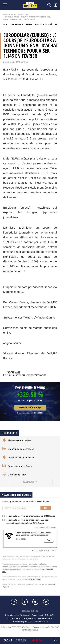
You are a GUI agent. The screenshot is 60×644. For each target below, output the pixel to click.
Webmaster (25, 615)
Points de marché (43, 25)
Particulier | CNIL (34, 579)
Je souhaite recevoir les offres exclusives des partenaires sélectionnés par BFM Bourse (25, 522)
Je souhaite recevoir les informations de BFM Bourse (30, 516)
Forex (5, 15)
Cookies (12, 618)
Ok (46, 508)
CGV (52, 615)
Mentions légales (24, 618)
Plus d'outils (30, 482)
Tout (5, 25)
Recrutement (37, 615)
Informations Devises (21, 25)
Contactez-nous (12, 615)
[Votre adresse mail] (20, 508)
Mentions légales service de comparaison (31, 622)
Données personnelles (43, 618)
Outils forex (9, 433)
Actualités (13, 15)
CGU (47, 615)
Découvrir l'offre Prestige (30, 408)
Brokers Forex (23, 15)
